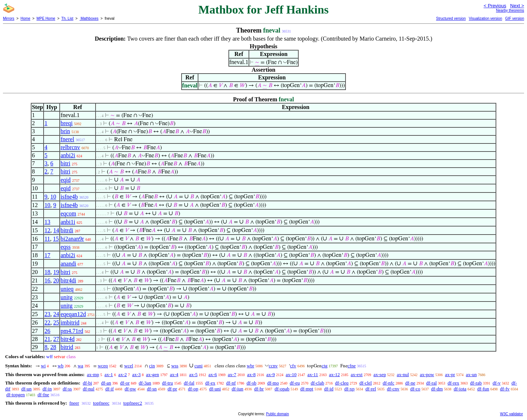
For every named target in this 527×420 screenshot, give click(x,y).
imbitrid (70, 322)
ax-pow (427, 374)
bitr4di (68, 280)
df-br (259, 389)
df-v (497, 383)
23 (47, 314)
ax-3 (136, 374)
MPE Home (46, 18)
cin (152, 366)
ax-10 (291, 374)
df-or (125, 383)
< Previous (495, 6)
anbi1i (68, 222)
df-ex (210, 383)
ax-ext (356, 374)
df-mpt (307, 389)
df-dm (437, 389)
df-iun (238, 389)
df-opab (282, 389)
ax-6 (213, 374)
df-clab (317, 383)
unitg (66, 297)
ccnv (273, 366)
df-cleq (342, 383)
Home (25, 18)
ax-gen (152, 374)
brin (65, 131)
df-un (26, 389)
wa (80, 366)
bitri (65, 163)
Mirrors (9, 18)
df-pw (130, 389)
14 (56, 230)
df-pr (172, 389)
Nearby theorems (510, 10)
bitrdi (67, 230)
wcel (129, 366)
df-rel (371, 389)
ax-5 (193, 374)
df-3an (145, 383)
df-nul (89, 389)
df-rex (453, 383)
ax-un (471, 374)
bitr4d (67, 339)
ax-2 (122, 374)
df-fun (483, 389)
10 (53, 197)
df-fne (44, 395)
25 (56, 322)
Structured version (451, 18)
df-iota (460, 389)
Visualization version (485, 18)
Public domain (278, 414)
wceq (103, 366)
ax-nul (403, 374)
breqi (66, 123)
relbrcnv (70, 147)
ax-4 (174, 374)
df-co (415, 389)
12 (47, 230)
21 (47, 339)
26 (47, 331)
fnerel (67, 139)
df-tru (168, 383)
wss (175, 366)
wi (43, 366)
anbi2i (68, 155)
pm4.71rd (72, 331)
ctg (325, 366)
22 (47, 322)
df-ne (410, 383)
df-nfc (389, 383)
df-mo (273, 383)
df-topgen (16, 395)
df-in (47, 389)
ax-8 (251, 374)
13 (47, 222)
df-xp (350, 389)
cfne (352, 366)
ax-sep (380, 374)
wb (61, 366)
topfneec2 (133, 403)
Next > (517, 6)
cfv (293, 366)
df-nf (231, 383)
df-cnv (393, 389)
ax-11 (313, 374)
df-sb (252, 383)
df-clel (366, 383)
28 (53, 347)
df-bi (87, 383)
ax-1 (109, 374)
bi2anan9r (72, 239)
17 (47, 255)
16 (47, 280)
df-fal (189, 383)
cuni (198, 366)
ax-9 (271, 374)
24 (56, 314)
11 (47, 239)
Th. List (68, 18)
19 (56, 272)
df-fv (505, 389)
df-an (106, 383)
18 (47, 272)
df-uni (215, 389)
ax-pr (450, 374)
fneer (74, 403)
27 (56, 339)
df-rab (476, 383)
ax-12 (334, 374)
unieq (67, 289)
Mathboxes (89, 18)
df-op (193, 389)
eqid (66, 180)
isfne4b (69, 197)
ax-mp (93, 374)
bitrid (67, 347)
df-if (110, 389)
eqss (66, 247)
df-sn (152, 389)
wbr (250, 366)
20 (56, 280)
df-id (329, 389)
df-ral (431, 383)
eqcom (68, 213)
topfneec (101, 403)
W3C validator (511, 414)
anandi (68, 264)
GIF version (515, 18)
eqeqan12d (73, 314)
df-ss (67, 389)
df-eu (295, 383)
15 (56, 239)
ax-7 (232, 374)
